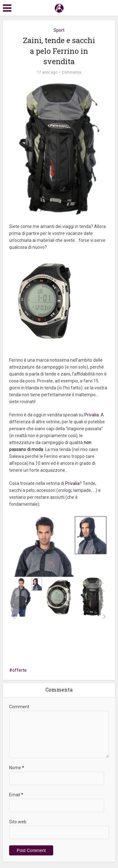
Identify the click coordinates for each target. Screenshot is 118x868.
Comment (19, 707)
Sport (59, 30)
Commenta (71, 72)
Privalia (92, 415)
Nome (17, 768)
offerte (20, 670)
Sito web (18, 822)
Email (16, 795)
